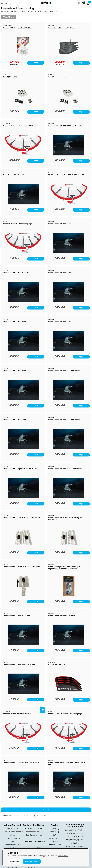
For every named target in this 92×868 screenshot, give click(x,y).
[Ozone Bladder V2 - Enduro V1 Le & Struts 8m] (69, 498)
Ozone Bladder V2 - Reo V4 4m (60, 273)
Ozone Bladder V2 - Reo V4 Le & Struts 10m (19, 665)
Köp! (81, 700)
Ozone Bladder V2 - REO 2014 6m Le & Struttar (65, 126)
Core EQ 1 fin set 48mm (57, 77)
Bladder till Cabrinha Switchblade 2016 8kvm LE (66, 175)
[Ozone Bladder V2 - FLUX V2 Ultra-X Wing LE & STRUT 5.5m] (69, 547)
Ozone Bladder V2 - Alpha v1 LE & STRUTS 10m (20, 469)
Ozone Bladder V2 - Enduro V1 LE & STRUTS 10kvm (21, 763)
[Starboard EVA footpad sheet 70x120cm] (23, 57)
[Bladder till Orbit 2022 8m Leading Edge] (23, 253)
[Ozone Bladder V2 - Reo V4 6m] (23, 351)
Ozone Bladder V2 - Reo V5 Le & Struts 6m (64, 371)
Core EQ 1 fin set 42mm (11, 77)
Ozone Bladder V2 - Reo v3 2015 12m (62, 616)
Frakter (13, 842)
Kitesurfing (54, 832)
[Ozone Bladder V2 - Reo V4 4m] (69, 302)
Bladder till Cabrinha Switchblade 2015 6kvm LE (21, 126)
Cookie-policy (63, 856)
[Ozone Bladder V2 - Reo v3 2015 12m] (69, 645)
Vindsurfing (54, 829)
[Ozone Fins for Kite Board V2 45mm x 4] (69, 57)
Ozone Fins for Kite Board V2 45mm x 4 (63, 28)
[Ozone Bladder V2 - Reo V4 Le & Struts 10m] (23, 694)
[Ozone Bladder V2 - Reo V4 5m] (23, 204)
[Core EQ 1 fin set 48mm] (69, 106)
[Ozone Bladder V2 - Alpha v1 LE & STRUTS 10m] (23, 498)
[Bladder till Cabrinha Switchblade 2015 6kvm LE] (23, 155)
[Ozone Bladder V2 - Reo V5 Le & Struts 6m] (69, 400)
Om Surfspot (13, 829)
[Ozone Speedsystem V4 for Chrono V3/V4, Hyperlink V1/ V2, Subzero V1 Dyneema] (69, 596)
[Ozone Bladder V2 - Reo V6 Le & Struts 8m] (69, 449)
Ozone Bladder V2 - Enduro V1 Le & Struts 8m (65, 469)
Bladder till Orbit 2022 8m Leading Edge (17, 224)
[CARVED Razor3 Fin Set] (69, 694)
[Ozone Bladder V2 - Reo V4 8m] (23, 400)
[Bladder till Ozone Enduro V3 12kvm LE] (23, 743)
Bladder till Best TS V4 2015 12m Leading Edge (65, 714)
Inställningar (15, 861)
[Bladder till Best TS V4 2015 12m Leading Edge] (69, 743)
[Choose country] (79, 3)
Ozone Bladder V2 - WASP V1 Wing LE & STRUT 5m (21, 567)
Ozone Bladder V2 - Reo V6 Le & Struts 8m (64, 420)
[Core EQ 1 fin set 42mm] (23, 106)
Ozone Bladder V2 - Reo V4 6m (14, 322)
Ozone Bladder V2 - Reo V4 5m (14, 175)
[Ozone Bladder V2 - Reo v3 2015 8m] (23, 302)
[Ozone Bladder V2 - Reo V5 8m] (23, 449)
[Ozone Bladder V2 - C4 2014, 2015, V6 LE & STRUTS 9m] (69, 792)
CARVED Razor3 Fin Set (57, 665)
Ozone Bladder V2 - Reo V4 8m (14, 371)
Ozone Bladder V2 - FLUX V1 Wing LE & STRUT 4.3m (21, 518)
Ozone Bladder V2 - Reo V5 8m (14, 420)
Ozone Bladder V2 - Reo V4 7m (60, 322)
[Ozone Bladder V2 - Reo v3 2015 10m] (23, 645)
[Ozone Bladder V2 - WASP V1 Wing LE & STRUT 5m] (23, 596)
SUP (54, 835)
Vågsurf (54, 842)
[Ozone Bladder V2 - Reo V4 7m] (69, 351)
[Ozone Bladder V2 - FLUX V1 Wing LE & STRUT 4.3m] (23, 547)
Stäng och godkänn (32, 861)
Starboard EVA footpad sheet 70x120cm (18, 28)
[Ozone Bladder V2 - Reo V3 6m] (69, 253)
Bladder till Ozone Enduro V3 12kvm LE (17, 714)
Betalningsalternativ (13, 838)
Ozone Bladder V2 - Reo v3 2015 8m (16, 273)
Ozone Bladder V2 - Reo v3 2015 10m (16, 616)
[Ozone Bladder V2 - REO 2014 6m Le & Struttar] (69, 155)
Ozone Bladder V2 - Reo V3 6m (60, 224)
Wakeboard (54, 838)
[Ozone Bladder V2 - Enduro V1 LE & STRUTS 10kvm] (23, 792)
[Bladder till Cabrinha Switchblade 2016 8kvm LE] (69, 204)
